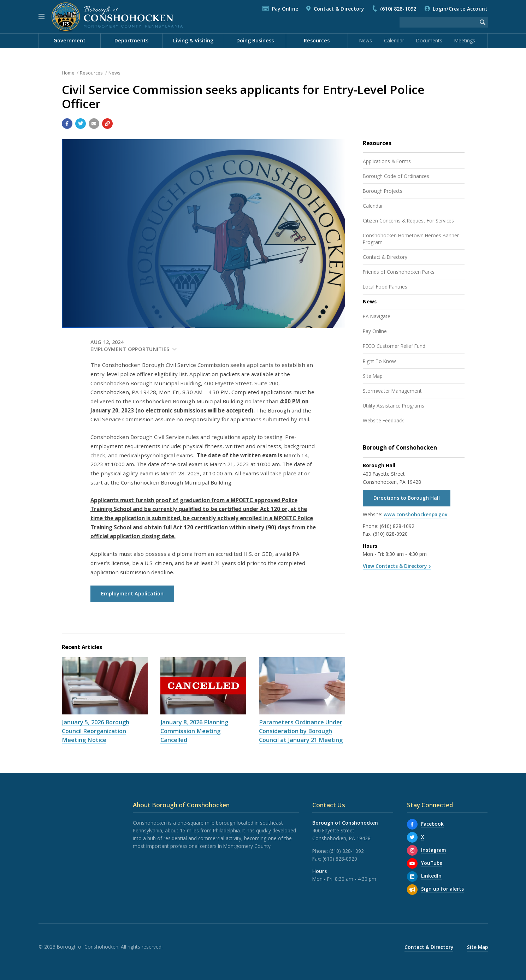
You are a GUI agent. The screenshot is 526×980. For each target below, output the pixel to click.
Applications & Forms (387, 161)
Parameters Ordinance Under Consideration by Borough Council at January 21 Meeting (301, 731)
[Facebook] (412, 824)
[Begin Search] (483, 22)
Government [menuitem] (69, 40)
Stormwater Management (392, 391)
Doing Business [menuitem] (255, 40)
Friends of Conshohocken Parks (399, 272)
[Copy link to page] (107, 124)
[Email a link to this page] (94, 124)
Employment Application (132, 593)
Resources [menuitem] (317, 40)
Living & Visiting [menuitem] (193, 40)
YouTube (432, 863)
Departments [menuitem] (131, 40)
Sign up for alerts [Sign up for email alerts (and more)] (442, 889)
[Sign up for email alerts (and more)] (412, 890)
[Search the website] (438, 22)
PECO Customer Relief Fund (394, 346)
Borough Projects (383, 191)
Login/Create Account (460, 9)
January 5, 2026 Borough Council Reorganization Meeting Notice (96, 731)
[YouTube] (412, 863)
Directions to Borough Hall (407, 498)
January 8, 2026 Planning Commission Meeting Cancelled (194, 731)
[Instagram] (412, 850)
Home (68, 73)
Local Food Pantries (385, 287)
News (366, 40)
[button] (42, 17)
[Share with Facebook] (67, 124)
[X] (412, 837)
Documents (429, 40)
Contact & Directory (339, 9)
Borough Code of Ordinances (396, 176)
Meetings (465, 40)
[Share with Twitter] (81, 124)
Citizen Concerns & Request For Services (408, 221)
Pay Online (285, 9)
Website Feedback (383, 420)
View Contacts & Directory (395, 566)
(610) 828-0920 (390, 534)
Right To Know (379, 361)
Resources (91, 73)
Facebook (432, 824)
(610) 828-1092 (398, 9)
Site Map (373, 376)
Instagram (433, 850)
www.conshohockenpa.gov (415, 514)
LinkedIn (431, 876)
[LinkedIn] (412, 877)
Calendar (394, 40)
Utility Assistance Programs (394, 406)
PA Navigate (377, 316)
